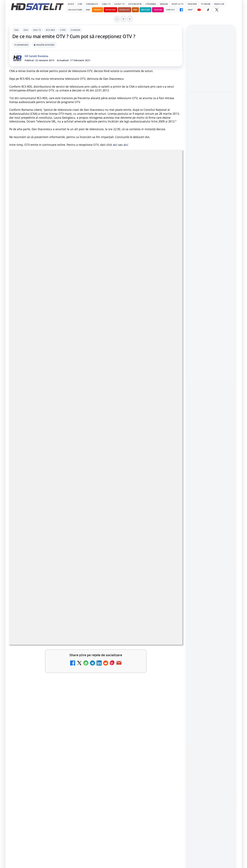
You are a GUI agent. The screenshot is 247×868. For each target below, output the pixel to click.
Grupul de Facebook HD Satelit (211, 446)
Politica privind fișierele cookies (211, 583)
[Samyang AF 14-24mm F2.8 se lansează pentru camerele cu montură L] (211, 77)
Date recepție (135, 4)
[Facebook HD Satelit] (181, 10)
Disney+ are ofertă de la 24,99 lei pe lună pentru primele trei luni (42, 581)
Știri (80, 4)
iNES (135, 10)
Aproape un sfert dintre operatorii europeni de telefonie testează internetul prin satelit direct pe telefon (210, 154)
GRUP (190, 10)
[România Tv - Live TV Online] (169, 649)
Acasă (71, 4)
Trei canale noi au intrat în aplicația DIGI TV (44, 612)
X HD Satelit (211, 484)
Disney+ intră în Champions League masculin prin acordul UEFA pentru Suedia (44, 709)
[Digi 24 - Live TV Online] (81, 680)
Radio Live (219, 4)
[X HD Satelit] (217, 10)
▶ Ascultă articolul (44, 45)
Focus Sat (125, 10)
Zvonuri (75, 30)
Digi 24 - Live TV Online (41, 671)
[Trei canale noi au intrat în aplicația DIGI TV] (81, 619)
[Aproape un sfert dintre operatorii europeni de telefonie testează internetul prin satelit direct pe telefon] (211, 177)
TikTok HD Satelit (211, 475)
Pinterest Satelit (211, 493)
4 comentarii (21, 45)
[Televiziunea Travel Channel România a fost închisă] (169, 586)
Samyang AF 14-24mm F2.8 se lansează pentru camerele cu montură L (210, 58)
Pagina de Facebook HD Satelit (211, 434)
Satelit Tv (119, 4)
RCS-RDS (50, 30)
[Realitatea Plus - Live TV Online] (81, 649)
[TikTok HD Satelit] (208, 10)
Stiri (63, 30)
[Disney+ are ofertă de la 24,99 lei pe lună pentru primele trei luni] (81, 586)
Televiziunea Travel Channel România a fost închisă (129, 581)
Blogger (149, 744)
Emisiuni (164, 4)
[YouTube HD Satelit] (199, 10)
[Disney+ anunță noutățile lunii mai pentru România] (169, 712)
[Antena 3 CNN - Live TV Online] (169, 619)
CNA (16, 30)
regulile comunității (61, 485)
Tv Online (206, 4)
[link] (52, 588)
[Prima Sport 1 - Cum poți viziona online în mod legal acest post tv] (169, 680)
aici (115, 145)
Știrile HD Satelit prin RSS (211, 504)
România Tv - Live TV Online (127, 642)
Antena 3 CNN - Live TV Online (129, 612)
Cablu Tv (106, 4)
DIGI (88, 10)
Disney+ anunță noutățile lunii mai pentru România (131, 706)
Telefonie (192, 4)
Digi (26, 30)
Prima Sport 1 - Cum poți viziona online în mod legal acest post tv (132, 675)
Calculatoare (75, 10)
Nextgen (145, 10)
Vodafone (110, 10)
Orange (98, 10)
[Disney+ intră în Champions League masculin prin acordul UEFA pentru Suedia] (81, 712)
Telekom (158, 10)
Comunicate (92, 4)
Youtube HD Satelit (211, 466)
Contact (170, 10)
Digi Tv (37, 30)
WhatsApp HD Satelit (211, 457)
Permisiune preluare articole (211, 573)
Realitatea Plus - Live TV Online (42, 642)
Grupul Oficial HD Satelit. (72, 490)
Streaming (151, 4)
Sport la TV (177, 4)
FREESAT (205, 535)
